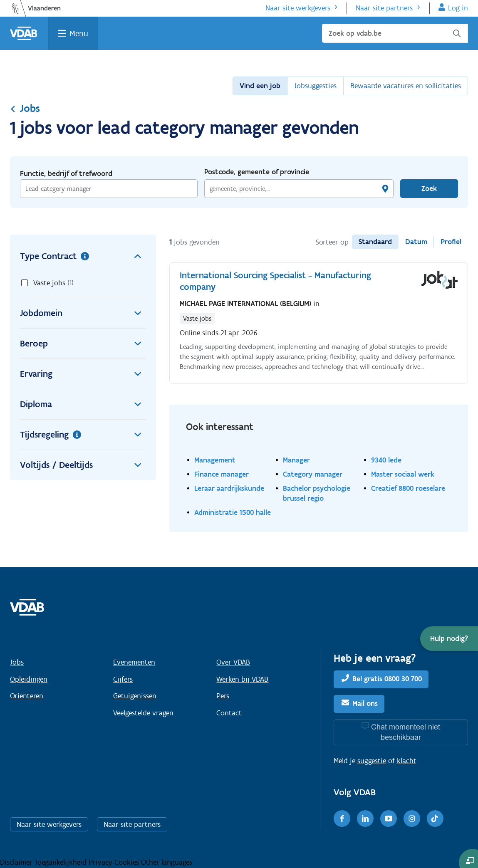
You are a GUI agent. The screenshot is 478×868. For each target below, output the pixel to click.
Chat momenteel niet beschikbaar (406, 732)
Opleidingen (29, 679)
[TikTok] (435, 819)
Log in (458, 8)
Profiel (451, 242)
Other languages (167, 862)
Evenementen (134, 662)
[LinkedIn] (365, 819)
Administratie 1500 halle (233, 512)
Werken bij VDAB (242, 679)
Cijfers (123, 679)
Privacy (102, 862)
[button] (449, 639)
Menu (79, 33)
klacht (407, 761)
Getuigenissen (135, 696)
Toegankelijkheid (62, 862)
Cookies (128, 862)
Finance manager (222, 474)
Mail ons (365, 703)
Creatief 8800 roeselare (408, 488)
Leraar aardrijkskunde (229, 488)
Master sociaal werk (403, 474)
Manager (296, 460)
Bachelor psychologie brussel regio (317, 493)
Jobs (25, 108)
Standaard (375, 242)
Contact (229, 713)
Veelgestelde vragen (143, 713)
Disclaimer (17, 862)
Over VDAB (233, 662)
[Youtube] (389, 819)
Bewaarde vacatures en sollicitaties (406, 86)
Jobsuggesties (315, 86)
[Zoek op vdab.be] (395, 33)
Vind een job (260, 86)
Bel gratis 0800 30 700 (387, 679)
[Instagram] (412, 819)
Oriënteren (27, 696)
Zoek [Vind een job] (429, 188)
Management (215, 460)
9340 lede (386, 460)
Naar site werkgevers (298, 8)
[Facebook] (342, 819)
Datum (416, 242)
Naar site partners (384, 8)
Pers (223, 696)
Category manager (313, 474)
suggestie (372, 761)
